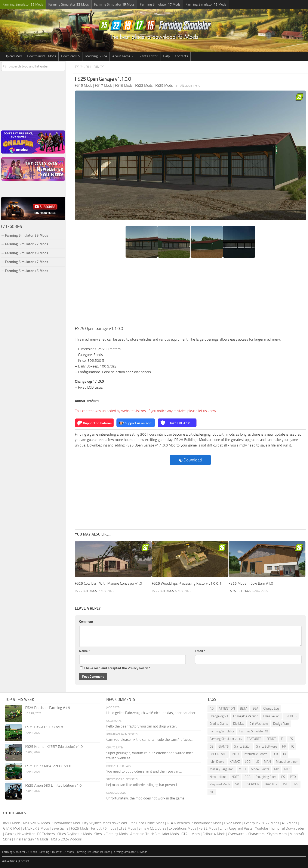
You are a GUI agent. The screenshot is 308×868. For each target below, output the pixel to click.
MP (277, 769)
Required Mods (220, 784)
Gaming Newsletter (20, 834)
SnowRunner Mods (207, 823)
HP (284, 747)
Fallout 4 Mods (214, 834)
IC (293, 747)
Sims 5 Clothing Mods (111, 834)
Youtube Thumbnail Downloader (280, 828)
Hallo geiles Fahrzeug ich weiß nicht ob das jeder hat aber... (152, 713)
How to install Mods (41, 56)
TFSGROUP (252, 784)
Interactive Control (256, 754)
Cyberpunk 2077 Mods (262, 823)
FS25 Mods (80, 828)
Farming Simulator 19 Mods (27, 253)
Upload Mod (13, 56)
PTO (293, 777)
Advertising (10, 861)
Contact (24, 861)
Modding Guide (96, 56)
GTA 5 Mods (191, 834)
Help (166, 56)
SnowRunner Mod (66, 823)
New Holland (218, 777)
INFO (235, 754)
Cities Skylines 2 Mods (75, 834)
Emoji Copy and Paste (236, 828)
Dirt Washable (259, 724)
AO (212, 708)
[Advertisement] (190, 293)
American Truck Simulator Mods (155, 834)
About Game (121, 56)
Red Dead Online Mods (147, 823)
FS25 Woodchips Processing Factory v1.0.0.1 (187, 583)
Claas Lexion (271, 716)
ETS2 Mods (127, 828)
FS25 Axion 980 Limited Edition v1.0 (53, 785)
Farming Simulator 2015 (226, 739)
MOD (242, 769)
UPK (295, 784)
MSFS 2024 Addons (66, 839)
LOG (248, 762)
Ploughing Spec (266, 777)
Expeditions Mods (182, 828)
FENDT (271, 739)
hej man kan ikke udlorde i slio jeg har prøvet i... (143, 785)
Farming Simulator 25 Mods (27, 235)
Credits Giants (219, 724)
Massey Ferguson (222, 769)
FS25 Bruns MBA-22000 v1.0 (48, 766)
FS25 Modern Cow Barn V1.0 (251, 583)
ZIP (212, 792)
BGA (255, 708)
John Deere (217, 762)
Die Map (239, 724)
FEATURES (254, 739)
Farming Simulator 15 (254, 731)
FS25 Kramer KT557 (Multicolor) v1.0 (54, 747)
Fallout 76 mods (104, 828)
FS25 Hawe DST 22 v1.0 (44, 727)
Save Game (60, 828)
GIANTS (224, 747)
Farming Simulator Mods (23, 4)
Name (85, 651)
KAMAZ (235, 762)
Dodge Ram (281, 724)
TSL (285, 784)
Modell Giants (260, 769)
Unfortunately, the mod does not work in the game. (146, 798)
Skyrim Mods (277, 834)
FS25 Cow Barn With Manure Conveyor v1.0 (108, 583)
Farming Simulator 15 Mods (27, 271)
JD (284, 754)
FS (291, 739)
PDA (247, 777)
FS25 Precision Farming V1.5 (48, 708)
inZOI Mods (12, 823)
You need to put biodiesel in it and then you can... (144, 771)
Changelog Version (246, 716)
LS (257, 762)
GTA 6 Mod (12, 828)
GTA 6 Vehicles (178, 823)
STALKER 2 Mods (36, 828)
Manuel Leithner (287, 762)
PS (283, 777)
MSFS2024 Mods (36, 823)
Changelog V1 (219, 716)
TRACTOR (271, 784)
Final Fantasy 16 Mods (31, 839)
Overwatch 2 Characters (246, 834)
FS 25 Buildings (90, 67)
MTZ (287, 769)
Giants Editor (148, 56)
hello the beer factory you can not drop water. (142, 726)
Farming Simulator (222, 731)
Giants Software (266, 747)
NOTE (235, 777)
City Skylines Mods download (105, 823)
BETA (244, 708)
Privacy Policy (138, 668)
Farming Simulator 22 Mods (27, 244)
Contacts (181, 56)
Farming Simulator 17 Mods (27, 262)
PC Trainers (46, 834)
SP (237, 784)
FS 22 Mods (208, 828)
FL (283, 739)
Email (200, 651)
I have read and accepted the (115, 668)
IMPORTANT (218, 754)
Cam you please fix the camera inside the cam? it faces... (150, 739)
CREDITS (291, 716)
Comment (86, 621)
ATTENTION (227, 708)
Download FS (71, 56)
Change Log (271, 708)
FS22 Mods (233, 823)
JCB (276, 754)
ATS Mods (289, 823)
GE (211, 747)
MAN (267, 762)
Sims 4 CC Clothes (152, 828)
